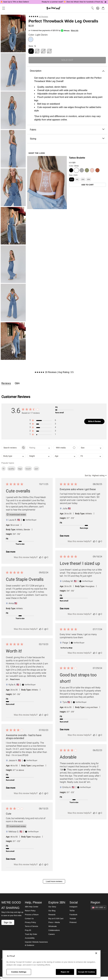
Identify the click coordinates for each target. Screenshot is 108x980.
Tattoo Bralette (77, 158)
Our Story (52, 907)
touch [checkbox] (28, 469)
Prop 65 (28, 930)
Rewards (52, 915)
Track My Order (31, 934)
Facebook (73, 915)
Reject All (65, 972)
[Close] (96, 953)
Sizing (67, 139)
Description (67, 71)
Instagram (73, 907)
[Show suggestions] (99, 907)
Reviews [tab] (6, 383)
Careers (52, 934)
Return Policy (30, 911)
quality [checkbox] (11, 469)
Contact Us (29, 919)
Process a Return (32, 915)
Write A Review (94, 421)
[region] (51, 964)
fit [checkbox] (4, 469)
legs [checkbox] (20, 469)
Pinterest (73, 922)
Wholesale (53, 926)
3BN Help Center (32, 907)
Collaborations (54, 930)
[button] (43, 421)
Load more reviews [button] (54, 881)
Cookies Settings (19, 972)
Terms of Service (31, 926)
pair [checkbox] (36, 469)
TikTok (72, 911)
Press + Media (54, 922)
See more (11, 552)
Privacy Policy (30, 922)
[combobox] (40, 448)
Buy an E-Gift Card (56, 919)
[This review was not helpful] (45, 557)
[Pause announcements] (105, 2)
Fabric (67, 130)
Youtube (73, 919)
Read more (15, 679)
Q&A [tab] (17, 383)
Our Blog (52, 911)
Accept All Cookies (86, 972)
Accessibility (30, 938)
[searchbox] (11, 448)
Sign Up (8, 922)
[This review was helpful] (40, 557)
